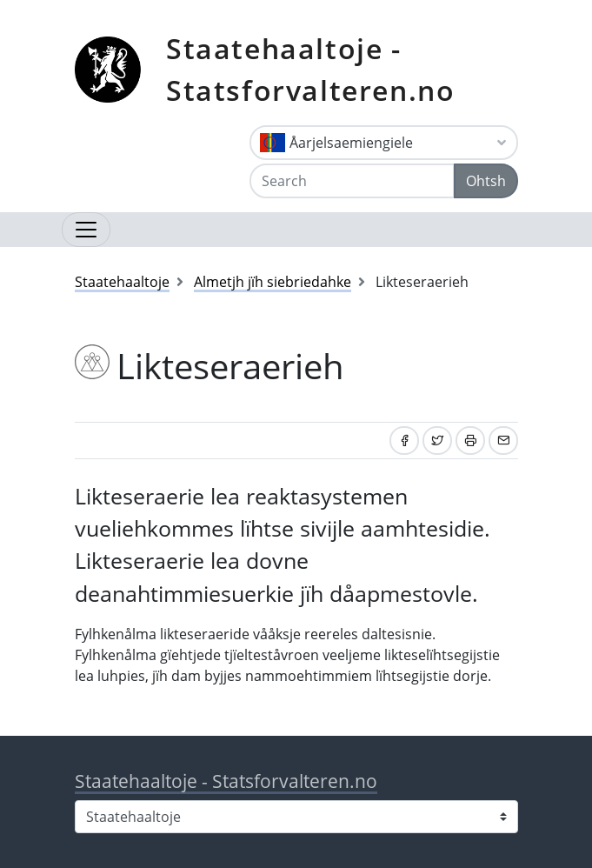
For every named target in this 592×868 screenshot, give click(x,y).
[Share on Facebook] (404, 441)
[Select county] (296, 817)
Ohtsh (486, 181)
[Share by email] (503, 441)
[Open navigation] (86, 230)
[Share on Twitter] (437, 441)
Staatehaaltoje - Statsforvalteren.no (310, 69)
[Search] (352, 181)
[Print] (470, 441)
